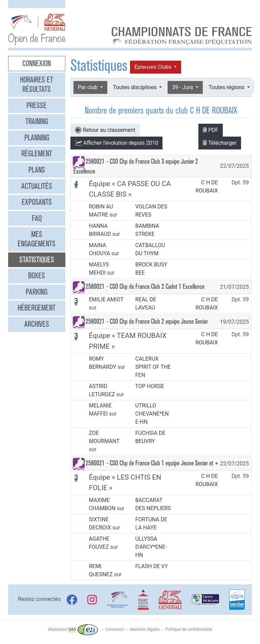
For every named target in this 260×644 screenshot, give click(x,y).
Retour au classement (105, 130)
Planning (37, 138)
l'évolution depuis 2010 (117, 143)
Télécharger (220, 143)
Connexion (37, 63)
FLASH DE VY (152, 566)
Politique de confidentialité (189, 629)
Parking (37, 292)
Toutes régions (227, 87)
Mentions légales (145, 629)
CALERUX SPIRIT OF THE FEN (153, 367)
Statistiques (37, 260)
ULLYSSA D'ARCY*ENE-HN (151, 547)
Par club (88, 87)
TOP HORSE (150, 386)
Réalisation (73, 629)
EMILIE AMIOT (106, 299)
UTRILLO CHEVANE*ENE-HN (152, 414)
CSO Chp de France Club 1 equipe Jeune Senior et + (164, 463)
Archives (37, 324)
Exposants (37, 202)
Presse (37, 105)
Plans (37, 170)
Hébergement (37, 308)
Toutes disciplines (135, 87)
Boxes (37, 276)
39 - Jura (183, 87)
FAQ (37, 218)
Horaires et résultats (37, 84)
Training (37, 121)
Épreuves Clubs (154, 67)
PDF (210, 130)
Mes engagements (37, 239)
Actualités (37, 186)
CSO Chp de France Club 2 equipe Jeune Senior (159, 321)
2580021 (95, 162)
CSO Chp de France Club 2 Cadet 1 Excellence (157, 287)
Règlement (37, 154)
